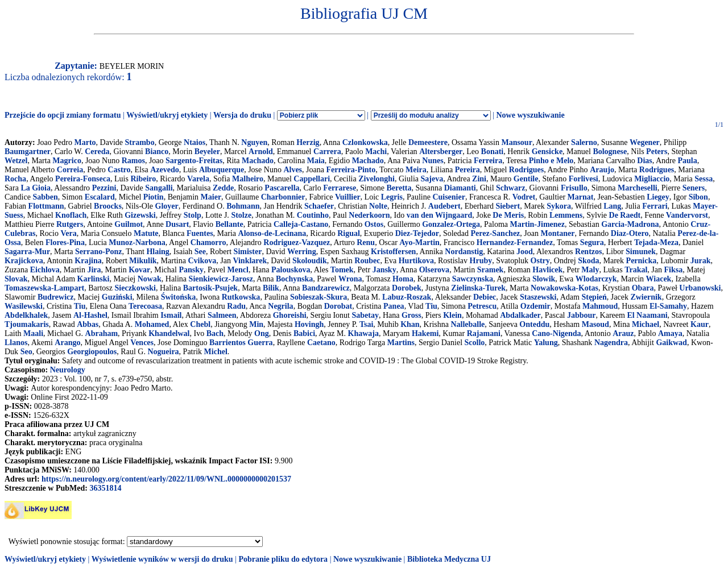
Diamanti (460, 188)
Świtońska (178, 297)
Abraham (102, 333)
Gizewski (140, 215)
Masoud (595, 324)
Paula (687, 161)
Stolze (241, 215)
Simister (248, 252)
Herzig (308, 142)
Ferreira (488, 161)
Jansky (384, 270)
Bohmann (243, 206)
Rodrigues (526, 170)
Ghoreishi (290, 315)
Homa (403, 279)
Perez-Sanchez (496, 233)
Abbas (88, 324)
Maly (590, 270)
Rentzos (588, 252)
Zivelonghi (377, 179)
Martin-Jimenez (537, 224)
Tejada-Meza (656, 242)
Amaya (670, 333)
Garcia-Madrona (630, 224)
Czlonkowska (365, 142)
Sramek (491, 270)
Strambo (140, 142)
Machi (376, 152)
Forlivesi (584, 179)
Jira (94, 270)
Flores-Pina (65, 242)
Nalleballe (468, 324)
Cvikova (202, 261)
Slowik (544, 279)
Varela (198, 179)
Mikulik (143, 261)
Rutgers (70, 224)
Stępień (594, 297)
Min (256, 324)
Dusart (177, 224)
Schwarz (510, 188)
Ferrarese (340, 188)
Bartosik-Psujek (210, 288)
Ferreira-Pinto (351, 170)
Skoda (588, 261)
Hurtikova (416, 261)
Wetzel (16, 161)
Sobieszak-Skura (318, 297)
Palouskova (291, 270)
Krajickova (24, 261)
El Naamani (647, 315)
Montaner (558, 233)
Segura (592, 242)
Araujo (602, 170)
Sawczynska (473, 279)
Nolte (378, 206)
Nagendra (611, 343)
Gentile (526, 179)
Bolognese (610, 152)
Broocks (108, 206)
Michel (216, 352)
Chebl (200, 324)
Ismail (171, 315)
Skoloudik (310, 261)
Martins (401, 343)
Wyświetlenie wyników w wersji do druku (162, 559)
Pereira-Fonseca (83, 179)
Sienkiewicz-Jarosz (221, 279)
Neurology (68, 370)
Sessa (704, 179)
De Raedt (625, 215)
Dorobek (407, 288)
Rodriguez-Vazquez (297, 242)
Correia (70, 170)
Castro (119, 170)
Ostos (374, 224)
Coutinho (313, 215)
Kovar (139, 270)
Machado (258, 161)
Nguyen (254, 142)
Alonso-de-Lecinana (272, 233)
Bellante (229, 224)
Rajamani (484, 333)
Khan (410, 324)
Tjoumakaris (27, 324)
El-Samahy (668, 306)
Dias (644, 161)
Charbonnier (283, 197)
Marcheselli (638, 188)
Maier (211, 197)
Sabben (45, 197)
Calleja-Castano (301, 224)
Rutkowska (241, 297)
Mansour (516, 142)
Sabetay (365, 315)
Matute (146, 233)
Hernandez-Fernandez (515, 242)
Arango (67, 343)
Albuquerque (222, 170)
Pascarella (282, 188)
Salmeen (222, 315)
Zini (479, 179)
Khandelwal (169, 333)
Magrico (67, 161)
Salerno (584, 142)
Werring (302, 252)
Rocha (15, 179)
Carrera (327, 152)
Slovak (16, 279)
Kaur (700, 324)
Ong (262, 333)
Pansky (191, 270)
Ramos (133, 161)
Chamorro (208, 242)
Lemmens (566, 215)
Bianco (157, 152)
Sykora (559, 206)
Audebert (444, 206)
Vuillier (348, 197)
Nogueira (163, 352)
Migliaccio (652, 179)
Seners (694, 188)
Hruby (481, 261)
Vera (68, 233)
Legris (392, 197)
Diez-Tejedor (417, 233)
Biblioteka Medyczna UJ (449, 559)
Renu (366, 242)
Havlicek (547, 270)
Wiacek (659, 279)
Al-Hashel (90, 315)
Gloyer (167, 206)
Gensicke (547, 152)
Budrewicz (56, 297)
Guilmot (129, 224)
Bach (215, 333)
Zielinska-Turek (478, 288)
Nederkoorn (369, 215)
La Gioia (36, 188)
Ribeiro (143, 179)
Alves (293, 170)
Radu (236, 306)
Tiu (80, 306)
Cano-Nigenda (556, 333)
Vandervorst (687, 215)
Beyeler (207, 152)
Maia (316, 161)
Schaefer (319, 206)
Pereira (468, 170)
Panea (394, 306)
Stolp (193, 215)
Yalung (546, 343)
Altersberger (441, 152)
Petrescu (482, 306)
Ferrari (655, 206)
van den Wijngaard (439, 215)
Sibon (698, 197)
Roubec (367, 261)
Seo (26, 352)
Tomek (342, 270)
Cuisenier (449, 197)
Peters (657, 152)
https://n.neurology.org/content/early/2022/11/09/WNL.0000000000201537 (166, 479)
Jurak (701, 261)
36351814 (105, 488)
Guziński (117, 297)
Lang (612, 206)
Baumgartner (28, 152)
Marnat (581, 197)
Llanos (16, 343)
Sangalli (159, 188)
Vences (142, 343)
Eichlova (45, 270)
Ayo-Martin (419, 242)
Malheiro (248, 179)
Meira (416, 170)
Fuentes (200, 233)
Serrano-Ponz (98, 252)
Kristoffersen (393, 252)
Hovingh (309, 324)
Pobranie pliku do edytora (283, 559)
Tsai (366, 324)
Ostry (540, 261)
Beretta (399, 188)
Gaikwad (671, 343)
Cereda (97, 152)
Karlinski (94, 279)
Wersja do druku (242, 115)
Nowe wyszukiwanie (530, 115)
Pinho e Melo (551, 161)
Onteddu (534, 324)
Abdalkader (520, 315)
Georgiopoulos (92, 352)
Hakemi (425, 333)
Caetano (321, 343)
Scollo (475, 343)
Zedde (223, 188)
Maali (33, 333)
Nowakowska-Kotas (564, 288)
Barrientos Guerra (241, 343)
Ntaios (195, 142)
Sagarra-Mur (27, 252)
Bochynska (294, 279)
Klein (452, 315)
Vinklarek (250, 261)
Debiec (485, 297)
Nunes (433, 161)
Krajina (88, 261)
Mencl (238, 270)
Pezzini (104, 188)
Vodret (524, 197)
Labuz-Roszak (407, 297)
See (200, 252)
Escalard (100, 197)
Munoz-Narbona (137, 242)
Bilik (271, 288)
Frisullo (574, 188)
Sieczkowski (135, 288)
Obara (643, 288)
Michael (646, 324)
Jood (525, 252)
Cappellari (312, 179)
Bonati (493, 152)
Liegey (658, 197)
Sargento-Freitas (194, 161)
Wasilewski (24, 306)
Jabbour (582, 315)
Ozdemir (535, 306)
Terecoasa (145, 306)
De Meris (508, 215)
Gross (411, 315)
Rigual (349, 233)
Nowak (150, 279)
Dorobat (338, 306)
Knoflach (71, 215)
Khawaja (363, 333)
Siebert (508, 206)
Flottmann (46, 206)
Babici (304, 333)
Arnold (261, 152)
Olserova (434, 270)
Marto (85, 142)
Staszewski (538, 297)
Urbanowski (700, 288)
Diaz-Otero (630, 233)
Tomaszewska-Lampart (44, 288)
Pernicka (642, 261)
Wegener (645, 142)
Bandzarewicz (326, 288)
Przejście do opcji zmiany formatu (63, 115)
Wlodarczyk (596, 279)
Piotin (154, 197)
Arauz (623, 333)
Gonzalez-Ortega (451, 224)
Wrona (350, 279)
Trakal (636, 270)
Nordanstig (464, 252)
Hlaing (158, 252)
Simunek (641, 252)
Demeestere (428, 142)
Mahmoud (600, 306)
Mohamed (152, 324)
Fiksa (674, 270)
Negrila (280, 306)
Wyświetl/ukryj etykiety (167, 115)
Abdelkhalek (26, 315)
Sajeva (432, 179)
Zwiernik (646, 297)
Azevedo (165, 170)
